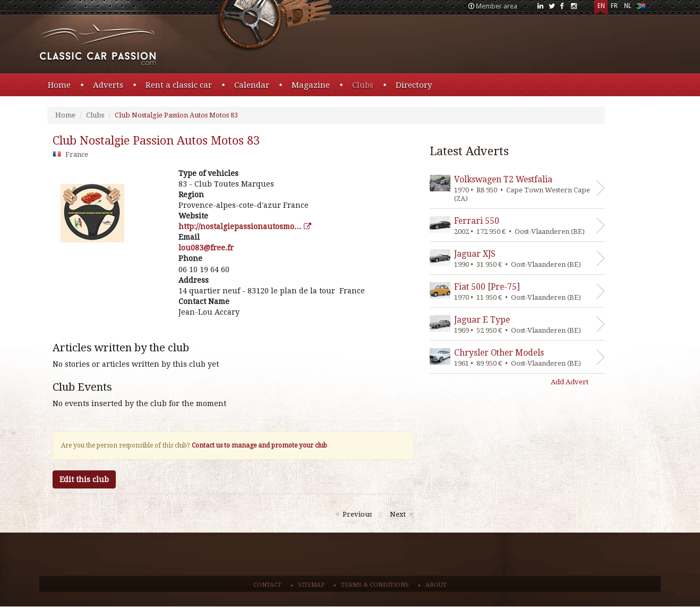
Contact (267, 585)
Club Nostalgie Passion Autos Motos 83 (176, 115)
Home (59, 85)
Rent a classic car (179, 85)
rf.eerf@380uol (206, 248)
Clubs (363, 85)
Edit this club (84, 479)
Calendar (252, 85)
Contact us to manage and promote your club (259, 445)
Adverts (108, 85)
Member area (497, 6)
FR (614, 6)
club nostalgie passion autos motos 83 (156, 141)
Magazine (311, 85)
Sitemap (311, 585)
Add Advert (570, 382)
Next (398, 514)
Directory (414, 85)
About (436, 585)
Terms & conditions (375, 585)
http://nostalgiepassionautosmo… (245, 226)
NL (628, 6)
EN (601, 6)
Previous (357, 514)
